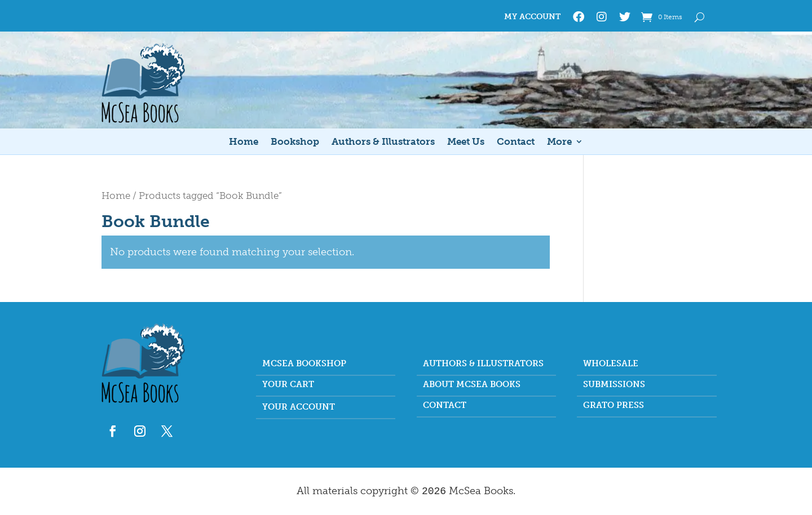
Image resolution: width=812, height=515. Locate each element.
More (559, 142)
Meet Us (466, 142)
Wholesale (611, 364)
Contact (516, 142)
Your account (299, 407)
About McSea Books (472, 385)
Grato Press (614, 406)
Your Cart (288, 385)
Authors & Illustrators (383, 142)
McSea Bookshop (304, 364)
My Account (532, 17)
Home (244, 142)
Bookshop (295, 142)
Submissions (614, 385)
